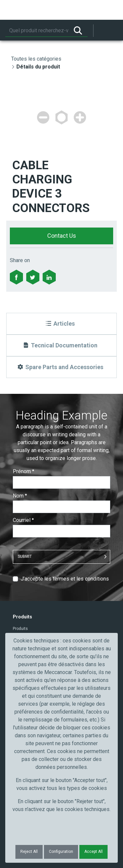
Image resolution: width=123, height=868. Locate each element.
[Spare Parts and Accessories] (62, 367)
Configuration (61, 852)
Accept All (93, 852)
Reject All (29, 852)
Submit (25, 556)
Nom (20, 496)
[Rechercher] (37, 31)
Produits (20, 629)
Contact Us (62, 236)
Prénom (23, 471)
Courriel (23, 520)
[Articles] (62, 324)
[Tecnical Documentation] (62, 345)
